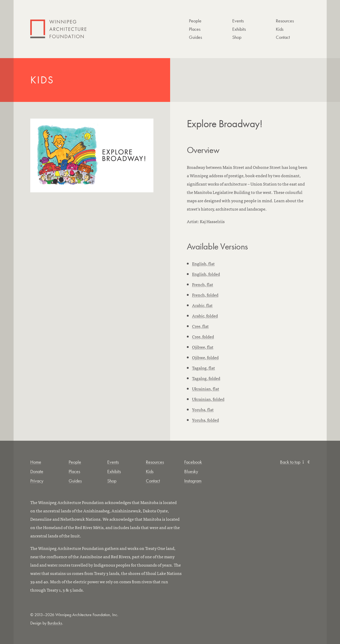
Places (195, 29)
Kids (280, 29)
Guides (195, 37)
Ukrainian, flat (206, 389)
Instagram (193, 481)
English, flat (203, 263)
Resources (285, 21)
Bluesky (191, 471)
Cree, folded (203, 336)
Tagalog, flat (204, 368)
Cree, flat (200, 326)
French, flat (203, 284)
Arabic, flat (202, 305)
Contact (283, 37)
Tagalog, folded (206, 378)
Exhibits (239, 29)
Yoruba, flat (203, 409)
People (195, 21)
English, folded (206, 274)
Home (36, 462)
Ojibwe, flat (203, 347)
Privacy (37, 481)
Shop (237, 37)
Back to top (295, 462)
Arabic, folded (205, 316)
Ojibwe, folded (205, 357)
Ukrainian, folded (208, 399)
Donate (37, 471)
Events (238, 21)
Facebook (193, 462)
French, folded (205, 295)
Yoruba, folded (205, 420)
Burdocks (55, 623)
